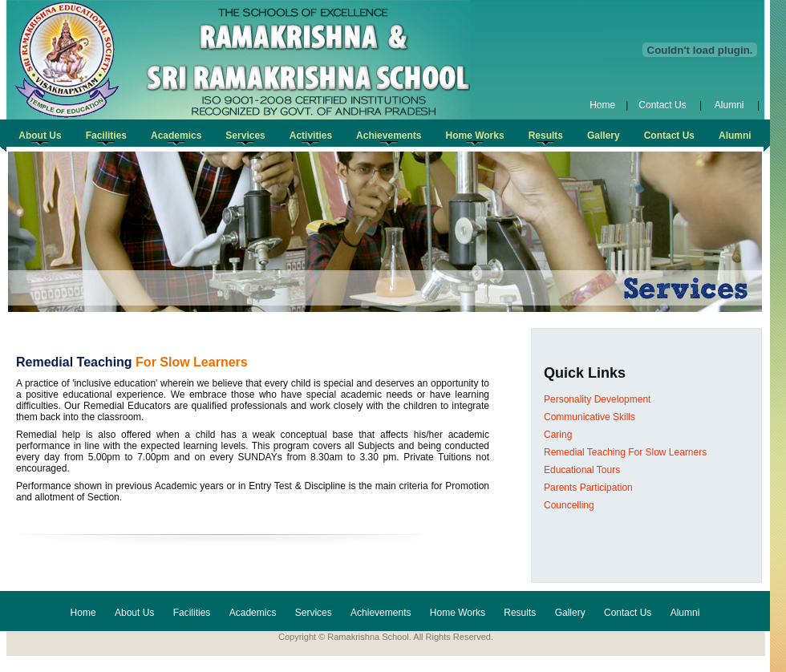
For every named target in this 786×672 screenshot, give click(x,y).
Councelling (569, 505)
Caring (558, 435)
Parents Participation (588, 488)
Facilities (192, 613)
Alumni (729, 105)
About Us (134, 613)
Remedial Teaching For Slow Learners (625, 452)
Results (520, 613)
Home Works (458, 613)
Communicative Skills (589, 417)
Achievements (381, 613)
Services (314, 613)
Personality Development (597, 399)
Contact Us (664, 105)
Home (602, 105)
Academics (253, 613)
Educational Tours (582, 470)
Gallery (570, 613)
